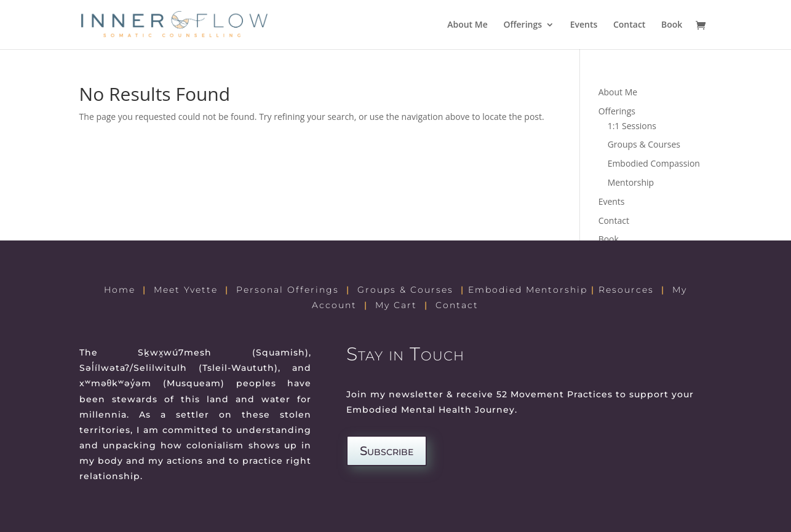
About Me (467, 25)
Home (120, 290)
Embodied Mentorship (528, 290)
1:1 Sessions (632, 126)
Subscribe (387, 451)
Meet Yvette (186, 290)
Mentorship (631, 182)
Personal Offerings (288, 290)
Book (672, 25)
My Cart (396, 305)
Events (584, 25)
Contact (629, 25)
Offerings (523, 25)
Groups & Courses (644, 144)
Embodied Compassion (654, 163)
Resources (626, 290)
